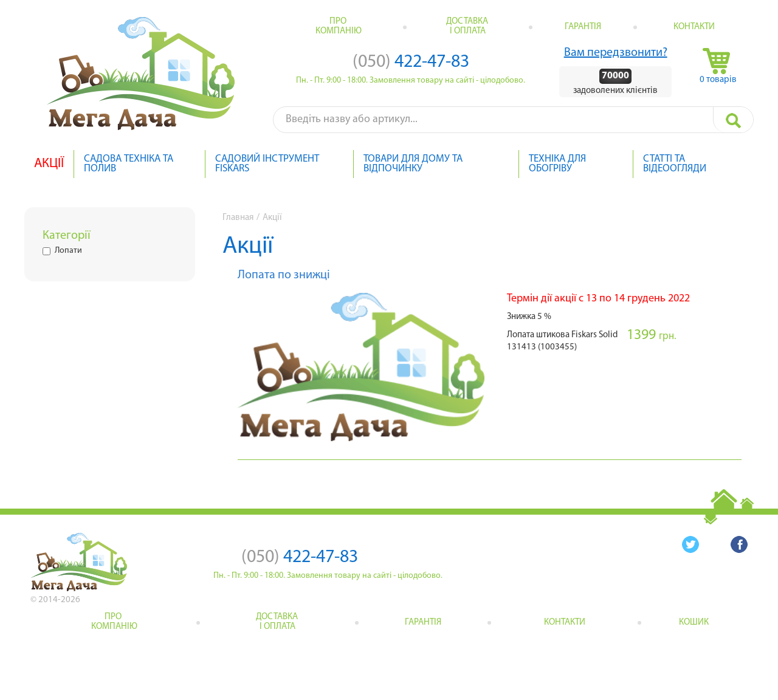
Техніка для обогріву (557, 164)
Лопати (62, 251)
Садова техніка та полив (129, 164)
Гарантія (583, 27)
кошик (694, 623)
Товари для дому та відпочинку (413, 164)
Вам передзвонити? (616, 53)
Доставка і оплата (468, 26)
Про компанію (339, 26)
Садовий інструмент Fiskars (267, 164)
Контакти (694, 27)
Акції (49, 164)
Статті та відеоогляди (675, 164)
